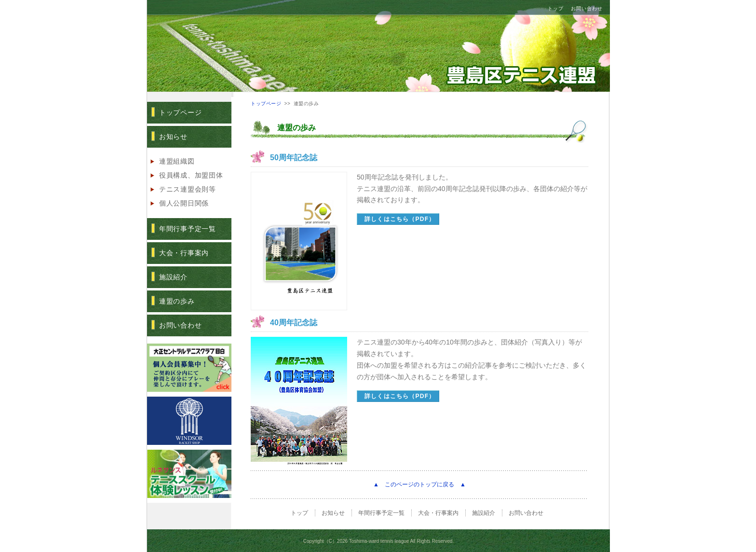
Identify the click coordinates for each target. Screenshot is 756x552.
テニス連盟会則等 (188, 189)
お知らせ (173, 137)
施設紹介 (173, 277)
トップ (556, 8)
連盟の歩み (177, 301)
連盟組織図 (177, 161)
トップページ (180, 112)
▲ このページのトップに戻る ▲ (419, 484)
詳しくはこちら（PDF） (400, 219)
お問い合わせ (587, 8)
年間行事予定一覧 (188, 229)
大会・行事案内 (184, 253)
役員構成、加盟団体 (191, 175)
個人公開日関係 (184, 203)
